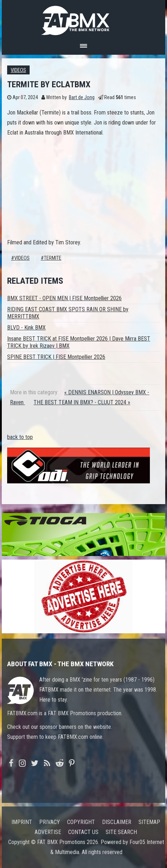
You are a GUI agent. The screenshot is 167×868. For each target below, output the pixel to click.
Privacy (50, 822)
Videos (18, 70)
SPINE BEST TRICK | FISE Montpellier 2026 (56, 357)
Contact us (83, 832)
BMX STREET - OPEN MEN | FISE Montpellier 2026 (64, 298)
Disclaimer (117, 822)
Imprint (22, 822)
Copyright (81, 822)
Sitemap (149, 822)
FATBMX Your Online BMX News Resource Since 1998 (83, 18)
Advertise (48, 832)
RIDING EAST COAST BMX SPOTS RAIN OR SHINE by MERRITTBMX (68, 313)
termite (53, 258)
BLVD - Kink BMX (26, 328)
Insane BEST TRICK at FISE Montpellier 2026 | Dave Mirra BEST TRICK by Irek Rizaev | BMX (79, 342)
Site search (121, 832)
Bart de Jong (82, 97)
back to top (20, 437)
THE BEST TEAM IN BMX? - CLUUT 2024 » (82, 402)
